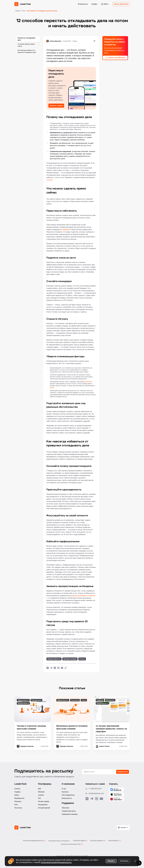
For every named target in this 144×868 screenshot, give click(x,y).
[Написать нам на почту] (62, 668)
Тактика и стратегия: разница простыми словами (31, 727)
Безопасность (67, 798)
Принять (111, 861)
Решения (18, 801)
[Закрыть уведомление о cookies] (135, 861)
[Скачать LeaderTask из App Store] (116, 794)
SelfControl (89, 382)
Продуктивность (54, 659)
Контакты (65, 792)
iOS (39, 798)
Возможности (83, 4)
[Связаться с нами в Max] (97, 799)
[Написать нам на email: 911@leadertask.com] (96, 794)
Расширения (43, 805)
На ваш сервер (44, 801)
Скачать (17, 789)
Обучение (65, 808)
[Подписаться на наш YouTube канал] (101, 799)
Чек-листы (18, 808)
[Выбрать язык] (123, 828)
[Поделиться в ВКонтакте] (48, 668)
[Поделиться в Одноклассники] (55, 668)
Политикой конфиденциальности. (56, 862)
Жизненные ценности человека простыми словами (72, 727)
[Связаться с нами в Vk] (87, 799)
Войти (104, 4)
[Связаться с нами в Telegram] (92, 799)
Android (41, 795)
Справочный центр (69, 811)
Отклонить (124, 861)
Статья (82, 659)
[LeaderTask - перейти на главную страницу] (23, 4)
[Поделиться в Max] (58, 668)
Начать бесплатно (121, 4)
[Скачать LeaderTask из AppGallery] (116, 790)
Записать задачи (56, 106)
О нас (64, 789)
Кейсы (17, 795)
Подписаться (123, 772)
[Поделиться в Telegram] (51, 668)
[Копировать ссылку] (66, 668)
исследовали (65, 230)
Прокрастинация (70, 659)
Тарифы (94, 4)
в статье (49, 180)
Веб (40, 789)
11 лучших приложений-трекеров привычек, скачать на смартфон (111, 729)
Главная (18, 11)
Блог (24, 11)
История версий (44, 808)
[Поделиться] (94, 41)
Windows (41, 792)
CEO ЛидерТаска (68, 795)
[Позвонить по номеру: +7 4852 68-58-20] (96, 789)
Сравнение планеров (70, 814)
